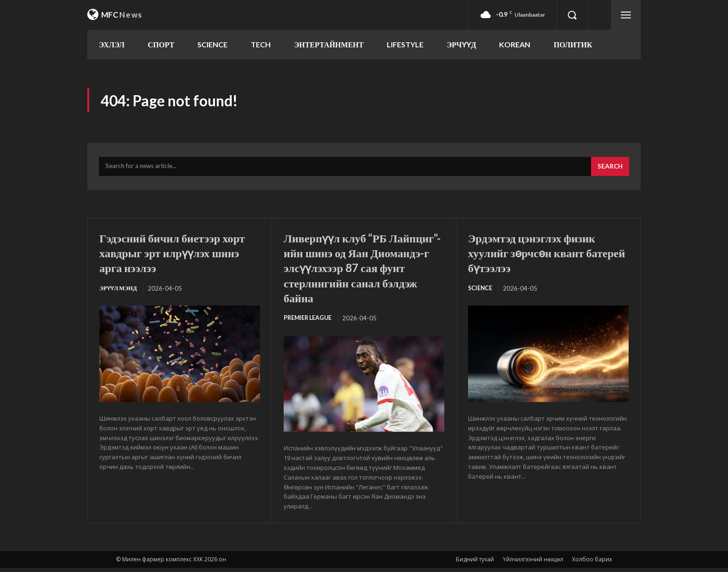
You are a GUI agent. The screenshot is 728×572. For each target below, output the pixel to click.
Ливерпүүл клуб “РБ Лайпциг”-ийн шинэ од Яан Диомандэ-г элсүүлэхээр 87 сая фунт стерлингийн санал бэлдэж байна (363, 271)
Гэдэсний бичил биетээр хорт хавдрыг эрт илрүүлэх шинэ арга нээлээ (177, 256)
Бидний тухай (475, 563)
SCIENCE (481, 292)
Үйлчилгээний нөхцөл (533, 563)
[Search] (609, 170)
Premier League (309, 322)
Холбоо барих (592, 563)
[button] (572, 15)
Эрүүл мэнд (119, 292)
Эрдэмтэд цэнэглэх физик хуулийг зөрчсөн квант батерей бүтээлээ (542, 256)
